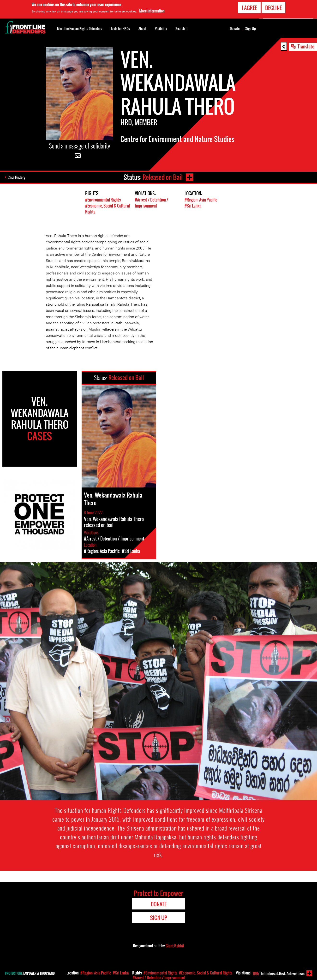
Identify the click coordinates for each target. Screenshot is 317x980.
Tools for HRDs (120, 28)
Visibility (161, 28)
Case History (16, 177)
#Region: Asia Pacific (201, 200)
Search (182, 28)
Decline (273, 7)
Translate (306, 46)
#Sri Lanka (193, 206)
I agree (249, 7)
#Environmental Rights (103, 200)
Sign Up (251, 29)
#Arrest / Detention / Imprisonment (152, 203)
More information (152, 11)
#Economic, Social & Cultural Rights (206, 973)
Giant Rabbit (175, 946)
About (142, 28)
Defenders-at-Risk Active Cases (279, 974)
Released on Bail (163, 177)
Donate (235, 29)
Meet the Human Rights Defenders (80, 28)
